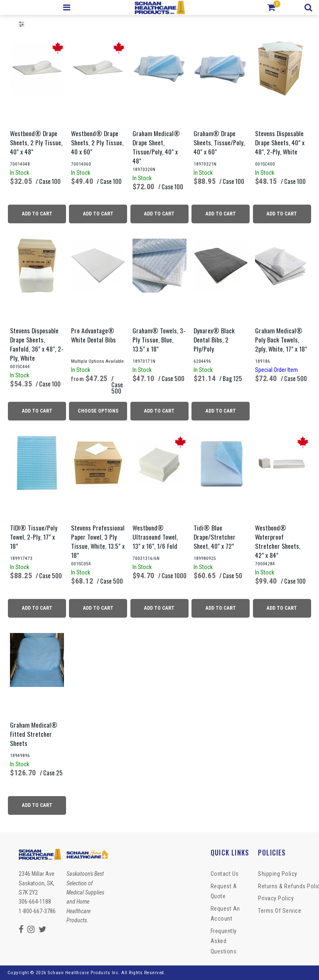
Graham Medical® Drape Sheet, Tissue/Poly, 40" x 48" (156, 147)
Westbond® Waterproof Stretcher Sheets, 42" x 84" (278, 541)
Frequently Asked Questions (224, 941)
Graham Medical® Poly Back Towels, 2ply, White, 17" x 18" (281, 340)
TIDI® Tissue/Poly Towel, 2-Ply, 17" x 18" (34, 537)
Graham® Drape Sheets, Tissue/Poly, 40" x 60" (219, 142)
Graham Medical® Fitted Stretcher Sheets (34, 734)
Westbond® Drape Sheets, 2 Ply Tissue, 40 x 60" (97, 142)
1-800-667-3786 (37, 911)
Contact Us (225, 874)
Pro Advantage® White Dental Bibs (93, 335)
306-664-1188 (35, 902)
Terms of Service (280, 911)
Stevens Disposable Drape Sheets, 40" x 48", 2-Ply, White (280, 142)
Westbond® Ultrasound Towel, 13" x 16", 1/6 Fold (155, 537)
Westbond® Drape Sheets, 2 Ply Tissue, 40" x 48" (36, 142)
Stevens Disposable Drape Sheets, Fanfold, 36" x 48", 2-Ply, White (37, 344)
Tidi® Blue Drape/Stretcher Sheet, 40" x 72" (215, 537)
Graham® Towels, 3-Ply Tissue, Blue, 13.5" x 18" (159, 340)
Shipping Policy (278, 874)
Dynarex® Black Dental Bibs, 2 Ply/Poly (214, 340)
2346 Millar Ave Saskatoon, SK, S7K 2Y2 (37, 883)
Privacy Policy (276, 898)
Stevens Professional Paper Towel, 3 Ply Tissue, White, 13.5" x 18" (98, 541)
